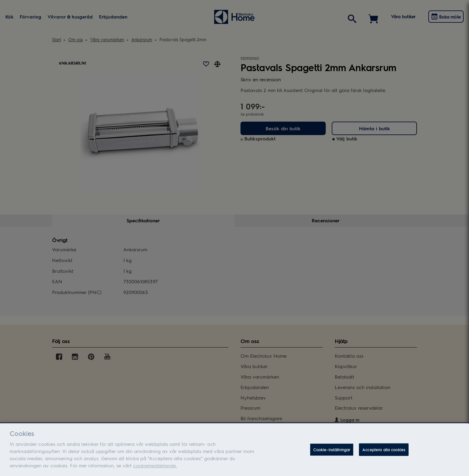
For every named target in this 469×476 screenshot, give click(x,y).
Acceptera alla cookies (384, 452)
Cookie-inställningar (332, 452)
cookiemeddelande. (155, 468)
